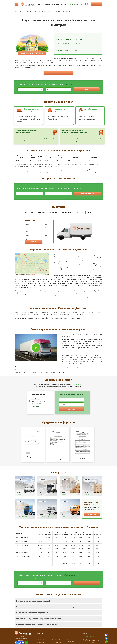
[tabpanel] (34, 445)
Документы (40, 642)
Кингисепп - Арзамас (23, 553)
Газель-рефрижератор (66, 212)
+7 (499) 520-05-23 (69, 84)
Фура (26, 212)
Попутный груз (57, 642)
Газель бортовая (79, 212)
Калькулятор (49, 4)
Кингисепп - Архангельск (24, 549)
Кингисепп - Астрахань (23, 556)
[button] (92, 514)
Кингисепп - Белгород (23, 560)
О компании (41, 639)
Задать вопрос (97, 4)
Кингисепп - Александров (24, 542)
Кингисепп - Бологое (23, 564)
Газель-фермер (41, 212)
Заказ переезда (70, 637)
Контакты (63, 4)
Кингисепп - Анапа (22, 545)
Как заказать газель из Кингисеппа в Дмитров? (69, 47)
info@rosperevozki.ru (36, 406)
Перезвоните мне (71, 409)
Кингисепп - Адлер (22, 538)
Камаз (32, 212)
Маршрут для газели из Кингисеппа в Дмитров (69, 43)
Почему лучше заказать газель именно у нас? (68, 51)
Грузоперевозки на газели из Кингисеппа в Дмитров (70, 36)
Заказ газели (56, 639)
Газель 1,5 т (90, 212)
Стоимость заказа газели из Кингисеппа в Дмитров (70, 40)
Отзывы (57, 4)
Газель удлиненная (53, 212)
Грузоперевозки (57, 637)
